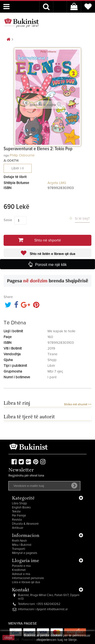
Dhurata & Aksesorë (25, 524)
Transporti (19, 549)
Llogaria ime (26, 561)
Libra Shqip (19, 503)
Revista (17, 520)
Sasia (8, 220)
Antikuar (18, 528)
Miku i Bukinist (22, 545)
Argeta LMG (57, 183)
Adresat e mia (21, 574)
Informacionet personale (28, 578)
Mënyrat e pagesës (25, 553)
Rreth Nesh (19, 541)
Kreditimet (19, 570)
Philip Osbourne (22, 155)
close (9, 638)
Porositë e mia (21, 566)
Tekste (16, 512)
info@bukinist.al (57, 609)
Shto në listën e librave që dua (52, 254)
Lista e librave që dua (26, 582)
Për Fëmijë (19, 516)
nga (6, 155)
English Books (21, 508)
